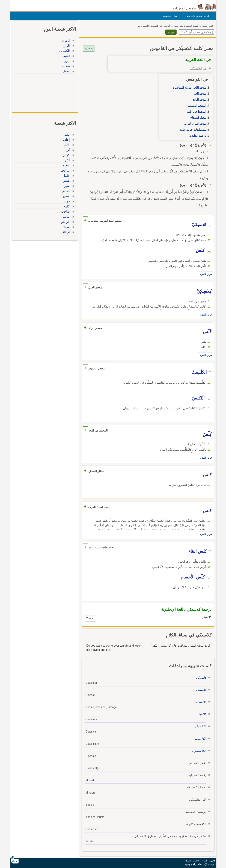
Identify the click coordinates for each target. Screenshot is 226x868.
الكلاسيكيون (198, 751)
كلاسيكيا (201, 714)
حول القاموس (169, 16)
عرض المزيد (205, 274)
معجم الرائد (198, 100)
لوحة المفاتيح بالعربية (197, 16)
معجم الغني (198, 94)
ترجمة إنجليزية (197, 136)
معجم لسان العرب (194, 124)
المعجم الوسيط (196, 106)
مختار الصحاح (197, 118)
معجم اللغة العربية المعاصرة (189, 88)
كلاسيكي (200, 678)
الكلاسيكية (199, 739)
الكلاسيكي (200, 726)
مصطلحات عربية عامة (192, 130)
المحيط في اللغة (196, 112)
